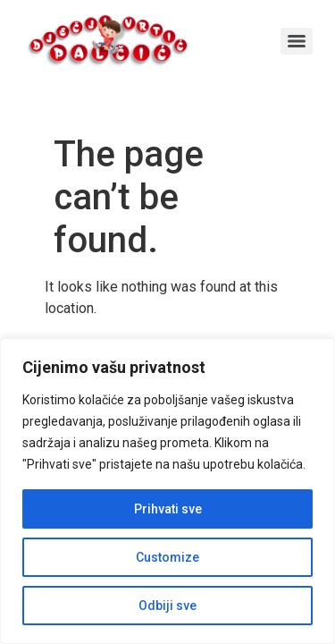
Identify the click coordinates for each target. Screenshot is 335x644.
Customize (167, 557)
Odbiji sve (167, 606)
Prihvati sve (168, 509)
